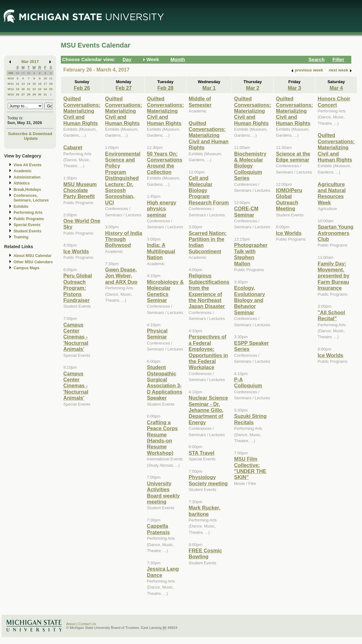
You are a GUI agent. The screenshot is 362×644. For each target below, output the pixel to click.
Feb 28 (165, 88)
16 (40, 84)
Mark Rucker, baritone (205, 511)
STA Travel (202, 453)
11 (51, 78)
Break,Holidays (27, 190)
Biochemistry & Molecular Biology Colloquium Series (250, 166)
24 (45, 89)
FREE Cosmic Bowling (205, 553)
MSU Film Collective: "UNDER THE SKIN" (250, 468)
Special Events (27, 225)
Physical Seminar (157, 334)
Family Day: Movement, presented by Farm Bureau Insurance (333, 276)
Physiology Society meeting (208, 480)
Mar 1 (209, 88)
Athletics (22, 183)
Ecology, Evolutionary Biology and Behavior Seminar (250, 300)
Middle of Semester (200, 102)
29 (34, 94)
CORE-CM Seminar (246, 211)
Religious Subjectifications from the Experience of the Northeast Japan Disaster (209, 291)
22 (34, 89)
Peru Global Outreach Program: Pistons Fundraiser (78, 288)
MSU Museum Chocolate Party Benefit (80, 190)
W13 (11, 94)
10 (45, 78)
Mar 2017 (30, 62)
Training (21, 237)
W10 (11, 78)
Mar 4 (336, 88)
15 (34, 84)
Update (31, 138)
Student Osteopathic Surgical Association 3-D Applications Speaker (165, 382)
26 (17, 73)
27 (23, 73)
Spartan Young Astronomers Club (335, 233)
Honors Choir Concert (334, 102)
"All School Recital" (331, 315)
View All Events (28, 165)
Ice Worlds (76, 251)
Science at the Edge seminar (293, 157)
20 (23, 89)
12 (17, 84)
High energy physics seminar (161, 209)
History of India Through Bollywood (124, 239)
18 (51, 84)
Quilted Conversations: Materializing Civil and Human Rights (82, 111)
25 (51, 89)
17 (45, 84)
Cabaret (73, 147)
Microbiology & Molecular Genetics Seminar (165, 291)
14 (29, 84)
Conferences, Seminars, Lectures (31, 198)
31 (45, 94)
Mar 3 (294, 88)
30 (40, 94)
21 (29, 89)
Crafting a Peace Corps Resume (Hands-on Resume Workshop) (162, 438)
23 (40, 89)
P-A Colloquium (248, 382)
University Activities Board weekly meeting (163, 493)
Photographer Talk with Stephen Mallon (251, 254)
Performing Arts (28, 213)
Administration (27, 177)
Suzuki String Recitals (250, 419)
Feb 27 (124, 88)
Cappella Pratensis (158, 529)
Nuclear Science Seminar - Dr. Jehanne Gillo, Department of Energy (208, 410)
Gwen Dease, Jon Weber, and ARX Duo (121, 276)
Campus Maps (26, 268)
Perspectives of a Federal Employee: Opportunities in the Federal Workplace (208, 352)
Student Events (27, 231)
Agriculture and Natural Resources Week (332, 193)
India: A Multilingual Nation (161, 251)
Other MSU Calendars (33, 262)
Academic (23, 171)
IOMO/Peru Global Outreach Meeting (289, 199)
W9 (11, 73)
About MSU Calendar (32, 256)
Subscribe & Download (30, 134)
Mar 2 (253, 88)
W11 (11, 84)
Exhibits (21, 207)
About (71, 624)
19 (17, 89)
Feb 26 (82, 88)
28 (29, 73)
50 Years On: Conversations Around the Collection (164, 163)
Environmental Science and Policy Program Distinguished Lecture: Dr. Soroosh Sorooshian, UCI (123, 178)
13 (23, 84)
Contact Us (87, 624)
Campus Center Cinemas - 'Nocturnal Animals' (76, 337)
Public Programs (29, 219)
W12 (11, 89)
